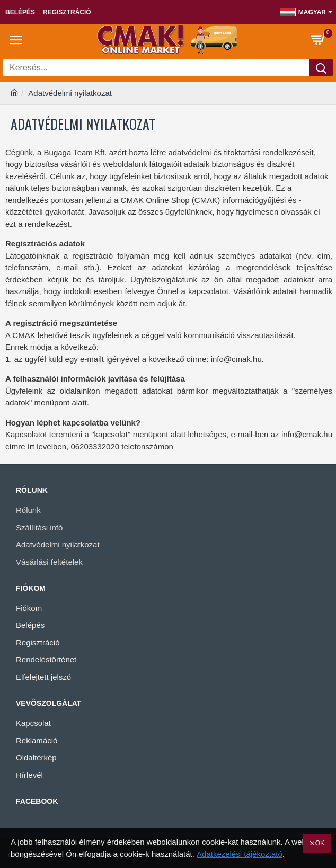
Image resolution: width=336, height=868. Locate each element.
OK (320, 843)
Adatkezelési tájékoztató (240, 854)
